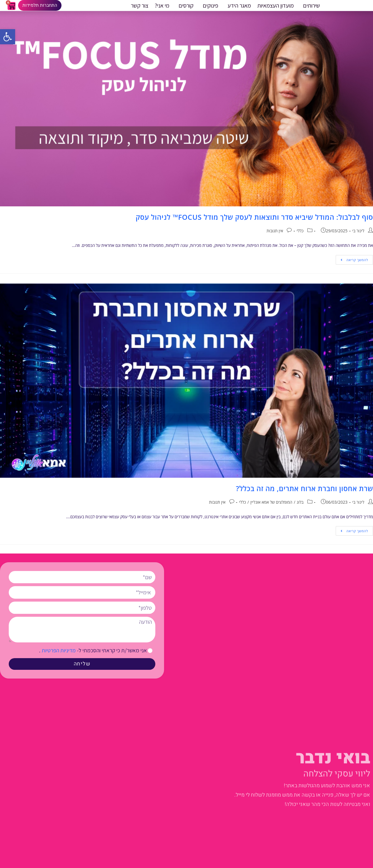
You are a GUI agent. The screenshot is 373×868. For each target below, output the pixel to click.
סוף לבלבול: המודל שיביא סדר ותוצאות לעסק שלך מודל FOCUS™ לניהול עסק (253, 224)
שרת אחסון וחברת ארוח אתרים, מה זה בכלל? (304, 495)
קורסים (185, 9)
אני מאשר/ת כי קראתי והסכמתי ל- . (93, 657)
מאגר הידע (238, 9)
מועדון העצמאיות (276, 9)
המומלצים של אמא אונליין (271, 509)
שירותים (310, 9)
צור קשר (140, 9)
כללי (300, 238)
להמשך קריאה (352, 265)
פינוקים (209, 9)
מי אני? (162, 9)
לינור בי (358, 238)
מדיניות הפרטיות (58, 657)
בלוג (300, 509)
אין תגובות (275, 238)
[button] (8, 37)
